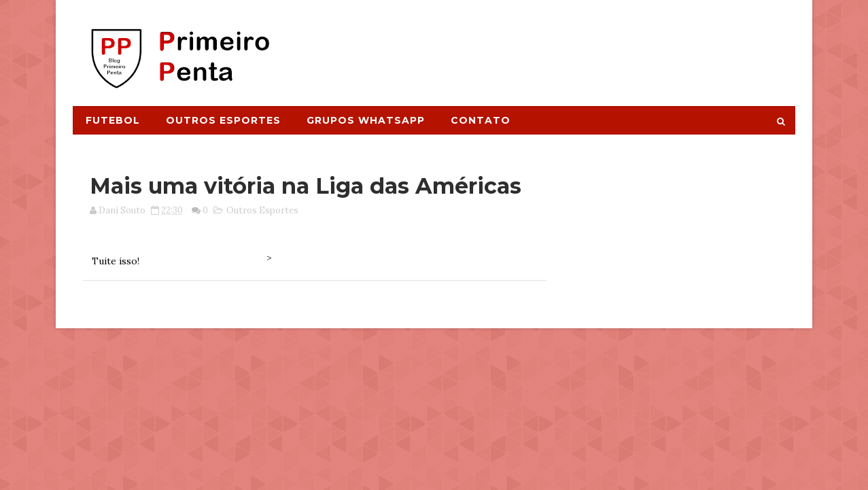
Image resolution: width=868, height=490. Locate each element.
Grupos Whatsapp (366, 120)
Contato (481, 120)
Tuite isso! (116, 261)
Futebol (113, 120)
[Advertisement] (546, 46)
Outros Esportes (223, 120)
